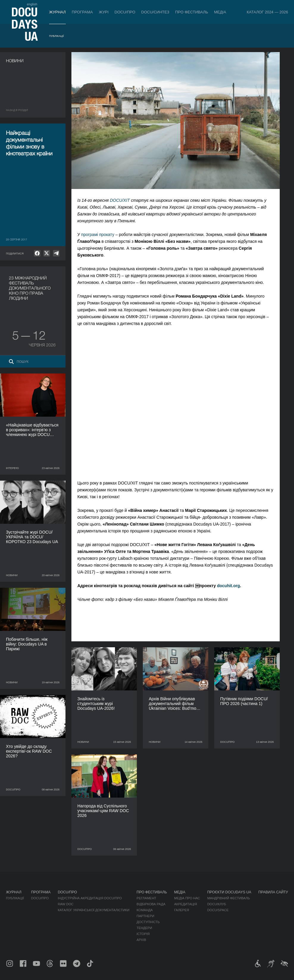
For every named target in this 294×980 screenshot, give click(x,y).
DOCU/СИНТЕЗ (155, 12)
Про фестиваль (192, 12)
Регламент (146, 898)
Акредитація (186, 904)
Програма (82, 12)
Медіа (220, 12)
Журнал (57, 12)
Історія (143, 934)
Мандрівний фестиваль (228, 898)
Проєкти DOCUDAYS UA (229, 892)
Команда (145, 910)
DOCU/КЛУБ (216, 904)
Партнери (145, 916)
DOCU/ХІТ (120, 200)
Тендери (144, 928)
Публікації (56, 36)
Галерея (182, 910)
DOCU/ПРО (125, 12)
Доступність (148, 922)
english (32, 4)
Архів (141, 940)
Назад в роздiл (17, 110)
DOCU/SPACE (218, 910)
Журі (104, 12)
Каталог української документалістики (94, 910)
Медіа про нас (187, 898)
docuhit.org (228, 586)
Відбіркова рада (151, 904)
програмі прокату (98, 235)
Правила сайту (273, 892)
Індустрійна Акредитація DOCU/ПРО (90, 898)
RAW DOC (66, 904)
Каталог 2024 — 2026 (267, 12)
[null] (37, 253)
